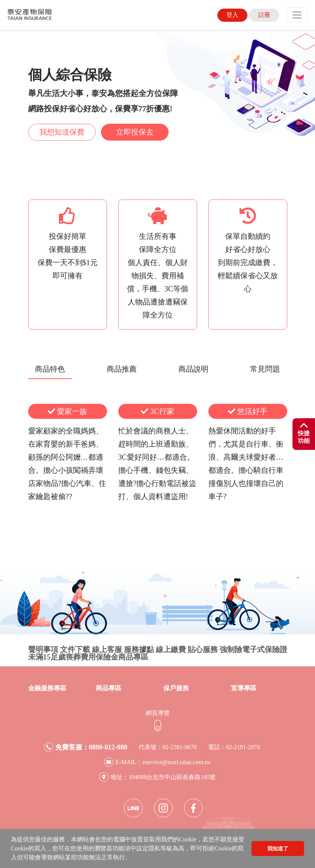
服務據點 (139, 649)
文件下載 (75, 649)
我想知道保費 (62, 132)
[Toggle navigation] (297, 15)
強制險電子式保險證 (253, 649)
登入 (232, 15)
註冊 (264, 15)
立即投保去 (135, 132)
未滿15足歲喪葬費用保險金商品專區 (88, 657)
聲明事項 (43, 649)
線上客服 (107, 649)
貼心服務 (203, 649)
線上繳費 (171, 649)
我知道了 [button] (278, 849)
